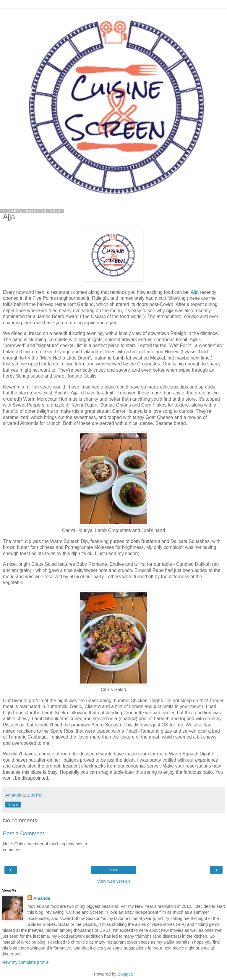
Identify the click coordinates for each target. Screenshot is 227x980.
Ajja (194, 292)
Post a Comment (23, 833)
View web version (113, 881)
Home (113, 870)
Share (13, 805)
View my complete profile (25, 962)
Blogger (125, 974)
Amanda (42, 898)
